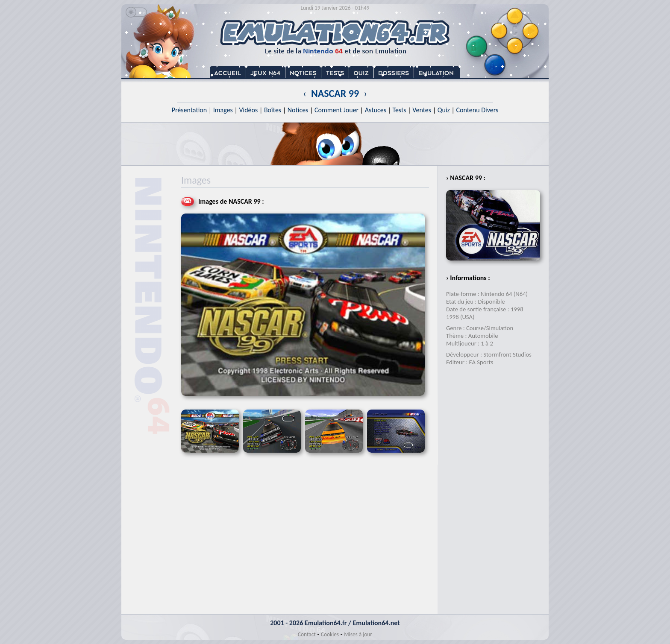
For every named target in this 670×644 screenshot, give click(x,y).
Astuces (376, 110)
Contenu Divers (477, 110)
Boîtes (273, 110)
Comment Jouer (336, 110)
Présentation (190, 110)
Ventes (422, 110)
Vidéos (248, 110)
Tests (400, 110)
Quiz (444, 110)
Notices (298, 110)
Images (223, 110)
